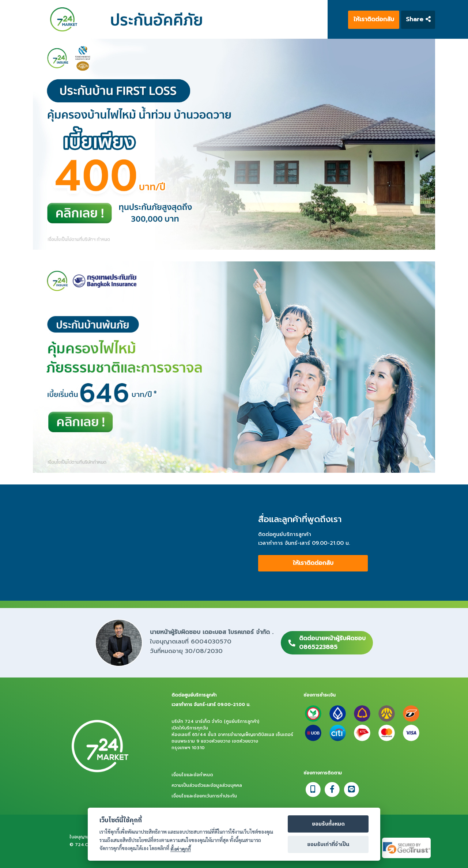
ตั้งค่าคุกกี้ (181, 849)
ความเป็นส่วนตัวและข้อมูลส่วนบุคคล (207, 785)
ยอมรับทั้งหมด (328, 824)
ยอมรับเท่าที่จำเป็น (328, 845)
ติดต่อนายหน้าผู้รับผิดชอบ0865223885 (332, 643)
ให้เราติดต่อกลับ (374, 19)
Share (418, 19)
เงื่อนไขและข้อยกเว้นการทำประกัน (204, 796)
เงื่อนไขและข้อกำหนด (192, 775)
